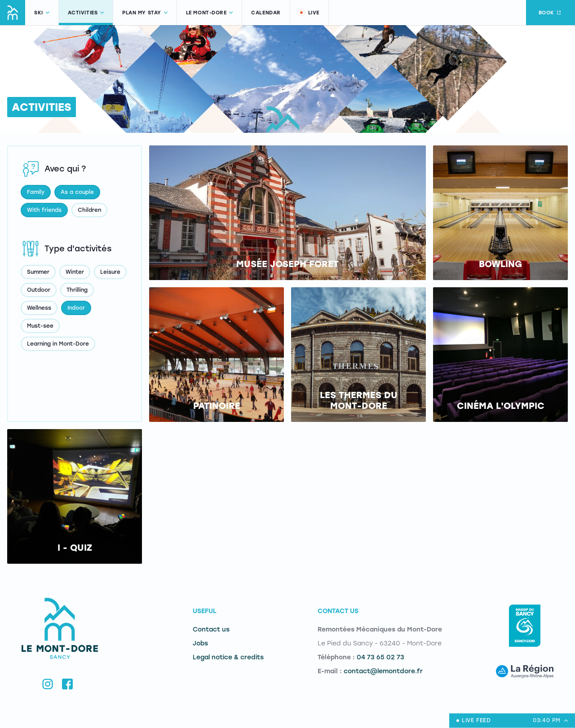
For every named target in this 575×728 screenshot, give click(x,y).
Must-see (40, 326)
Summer (38, 272)
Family (36, 192)
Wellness (39, 308)
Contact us (211, 629)
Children (89, 210)
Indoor (76, 308)
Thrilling (77, 290)
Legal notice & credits (228, 657)
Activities (86, 13)
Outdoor (39, 290)
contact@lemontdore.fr (383, 671)
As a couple (77, 192)
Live (308, 13)
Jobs (200, 643)
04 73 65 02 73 (380, 657)
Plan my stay (145, 13)
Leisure (110, 272)
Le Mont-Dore (210, 13)
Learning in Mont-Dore (58, 344)
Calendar (266, 13)
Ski (42, 13)
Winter (75, 272)
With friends (44, 210)
